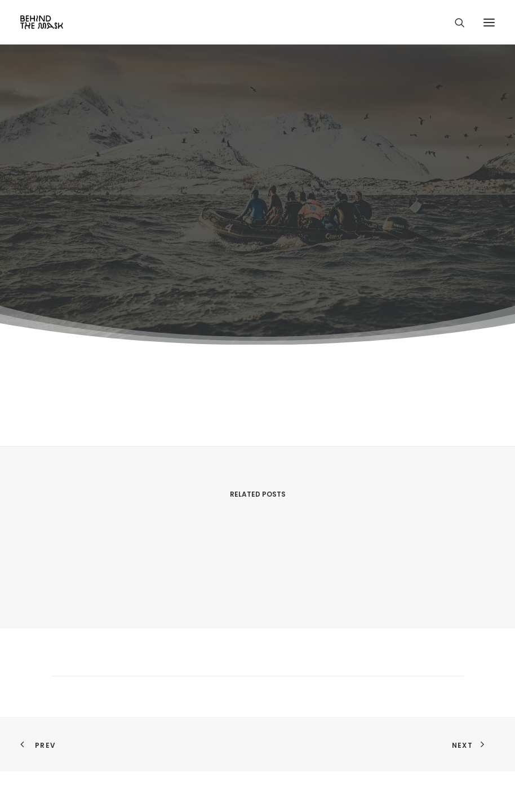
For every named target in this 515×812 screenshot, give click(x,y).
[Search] (455, 23)
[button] (489, 22)
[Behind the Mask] (42, 22)
